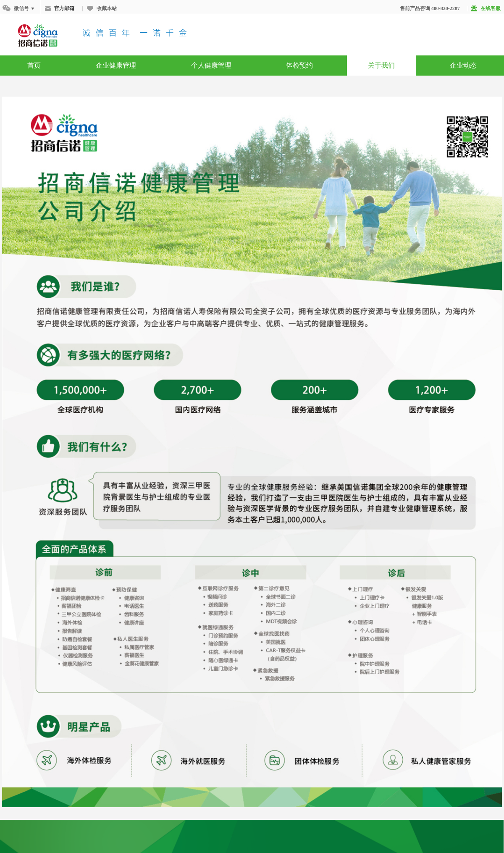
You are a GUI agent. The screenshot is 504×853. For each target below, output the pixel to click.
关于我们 (381, 65)
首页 (34, 65)
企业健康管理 (116, 65)
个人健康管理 (211, 65)
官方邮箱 (60, 8)
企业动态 (463, 65)
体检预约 (299, 65)
